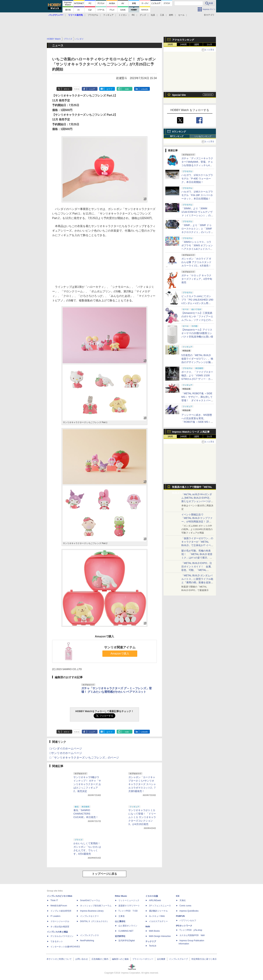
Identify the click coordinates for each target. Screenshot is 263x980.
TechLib (153, 946)
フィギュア (108, 15)
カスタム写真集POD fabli (192, 935)
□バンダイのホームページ (66, 748)
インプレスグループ (178, 959)
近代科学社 (120, 936)
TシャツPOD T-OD (128, 911)
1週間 (196, 45)
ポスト (67, 89)
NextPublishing (87, 941)
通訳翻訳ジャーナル (158, 911)
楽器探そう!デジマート (129, 906)
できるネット (57, 941)
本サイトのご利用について (59, 959)
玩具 (153, 15)
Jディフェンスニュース (160, 906)
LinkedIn (144, 89)
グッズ (143, 15)
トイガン (123, 15)
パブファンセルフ (188, 920)
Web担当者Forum (59, 906)
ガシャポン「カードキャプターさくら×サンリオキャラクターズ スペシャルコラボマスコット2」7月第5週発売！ (142, 784)
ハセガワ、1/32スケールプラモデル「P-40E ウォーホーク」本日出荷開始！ (197, 179)
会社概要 (161, 959)
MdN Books (154, 931)
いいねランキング (203, 136)
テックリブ (151, 941)
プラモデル (93, 15)
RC (133, 15)
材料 (171, 15)
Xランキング (179, 132)
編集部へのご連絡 (120, 959)
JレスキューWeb (157, 916)
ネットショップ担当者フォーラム (96, 906)
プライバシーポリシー (143, 959)
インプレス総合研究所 (61, 911)
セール (181, 15)
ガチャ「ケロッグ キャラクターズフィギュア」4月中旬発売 (197, 279)
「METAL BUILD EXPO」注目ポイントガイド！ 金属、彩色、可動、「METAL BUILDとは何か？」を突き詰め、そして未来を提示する (197, 570)
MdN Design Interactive (160, 936)
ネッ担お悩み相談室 (60, 927)
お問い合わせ (82, 959)
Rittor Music (121, 896)
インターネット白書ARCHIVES (65, 947)
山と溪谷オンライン (128, 926)
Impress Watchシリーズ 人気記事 (191, 432)
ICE (178, 896)
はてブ (109, 89)
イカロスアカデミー (158, 921)
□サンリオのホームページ (66, 753)
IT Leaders (55, 916)
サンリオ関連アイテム (120, 647)
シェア (92, 89)
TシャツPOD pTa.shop (191, 930)
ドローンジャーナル (60, 921)
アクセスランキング (183, 40)
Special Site (179, 95)
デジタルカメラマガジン (62, 936)
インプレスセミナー (89, 916)
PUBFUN (180, 916)
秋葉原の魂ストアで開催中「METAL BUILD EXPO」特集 (192, 488)
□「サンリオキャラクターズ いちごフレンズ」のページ (84, 758)
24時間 (183, 45)
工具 (162, 15)
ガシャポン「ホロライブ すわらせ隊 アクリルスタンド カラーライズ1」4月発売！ (196, 262)
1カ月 (210, 45)
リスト (77, 89)
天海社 (183, 900)
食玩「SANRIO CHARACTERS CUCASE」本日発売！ (86, 814)
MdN (148, 927)
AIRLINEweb (155, 900)
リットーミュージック (129, 900)
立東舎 (122, 916)
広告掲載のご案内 (100, 959)
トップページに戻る (104, 874)
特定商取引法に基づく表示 (204, 959)
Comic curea (185, 906)
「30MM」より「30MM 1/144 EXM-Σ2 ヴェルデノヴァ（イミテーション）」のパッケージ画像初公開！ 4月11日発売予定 (197, 215)
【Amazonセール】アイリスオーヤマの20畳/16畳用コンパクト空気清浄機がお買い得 (197, 333)
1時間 (170, 45)
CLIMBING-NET (126, 931)
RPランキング (177, 136)
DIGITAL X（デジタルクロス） (94, 921)
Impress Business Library (92, 911)
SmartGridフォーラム (90, 900)
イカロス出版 (152, 896)
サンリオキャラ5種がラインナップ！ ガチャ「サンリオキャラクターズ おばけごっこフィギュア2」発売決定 (87, 784)
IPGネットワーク (184, 926)
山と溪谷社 (120, 921)
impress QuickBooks (189, 911)
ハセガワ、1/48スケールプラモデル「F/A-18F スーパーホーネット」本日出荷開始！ (197, 195)
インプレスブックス (89, 935)
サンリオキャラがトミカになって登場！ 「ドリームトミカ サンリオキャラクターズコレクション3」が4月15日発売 (142, 817)
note (127, 89)
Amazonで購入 (120, 654)
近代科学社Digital (127, 941)
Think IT (54, 900)
